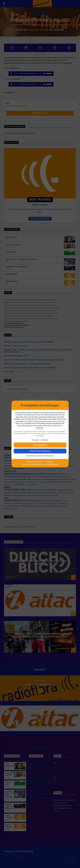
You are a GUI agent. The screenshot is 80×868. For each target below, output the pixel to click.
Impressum (49, 461)
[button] (40, 451)
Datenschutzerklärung (35, 461)
